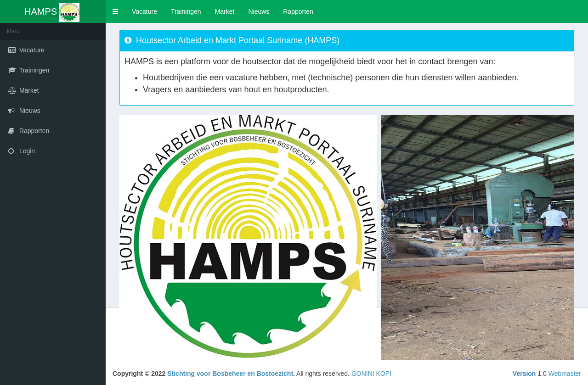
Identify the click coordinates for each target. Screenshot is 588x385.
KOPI (384, 374)
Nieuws (259, 11)
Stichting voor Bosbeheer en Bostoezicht (230, 374)
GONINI (363, 374)
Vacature (144, 11)
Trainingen (186, 11)
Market (225, 11)
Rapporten (298, 11)
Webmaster (565, 374)
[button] (115, 11)
